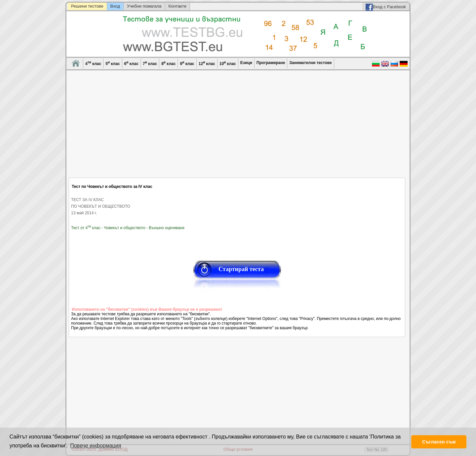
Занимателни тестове (310, 63)
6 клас (131, 63)
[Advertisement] (237, 128)
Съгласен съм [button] (439, 442)
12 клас (207, 63)
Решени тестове (87, 6)
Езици (246, 63)
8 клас (168, 63)
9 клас (187, 63)
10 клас (228, 63)
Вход (115, 6)
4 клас (93, 63)
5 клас (113, 63)
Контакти (178, 6)
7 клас (150, 63)
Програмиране (271, 63)
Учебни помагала (144, 6)
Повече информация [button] (96, 446)
